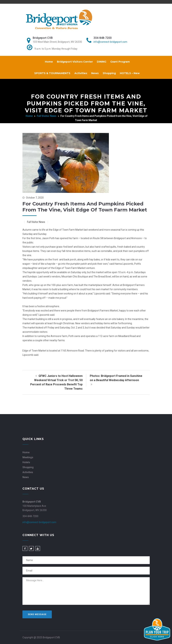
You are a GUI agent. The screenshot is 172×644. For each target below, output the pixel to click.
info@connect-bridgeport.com (110, 42)
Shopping (109, 73)
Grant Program (120, 62)
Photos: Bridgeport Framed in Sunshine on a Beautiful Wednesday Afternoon (116, 380)
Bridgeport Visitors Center (75, 62)
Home (49, 62)
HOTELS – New (130, 73)
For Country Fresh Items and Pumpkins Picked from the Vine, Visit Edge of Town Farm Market (85, 207)
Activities (81, 73)
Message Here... (86, 591)
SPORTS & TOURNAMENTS (52, 73)
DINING (102, 62)
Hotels (26, 462)
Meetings (28, 457)
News (95, 73)
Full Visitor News (47, 116)
